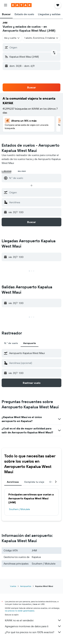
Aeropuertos (26, 586)
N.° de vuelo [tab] (11, 343)
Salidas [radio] (22, 171)
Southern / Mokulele (19, 509)
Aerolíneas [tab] (13, 482)
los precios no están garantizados (20, 611)
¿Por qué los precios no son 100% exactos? (33, 632)
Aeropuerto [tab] (30, 343)
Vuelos (13, 586)
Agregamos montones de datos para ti (33, 626)
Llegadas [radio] (6, 171)
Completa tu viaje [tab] (34, 482)
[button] (6, 5)
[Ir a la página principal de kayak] (21, 5)
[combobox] (12, 38)
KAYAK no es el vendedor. (33, 620)
